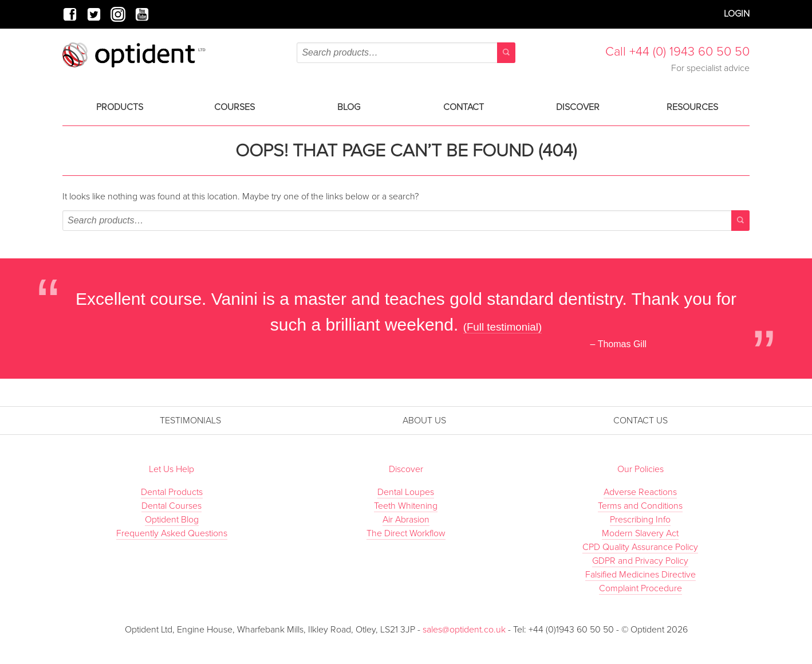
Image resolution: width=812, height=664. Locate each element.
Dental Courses (172, 506)
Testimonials (190, 421)
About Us (424, 421)
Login (737, 14)
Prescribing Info (640, 520)
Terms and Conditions (640, 506)
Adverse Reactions (640, 492)
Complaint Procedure (640, 588)
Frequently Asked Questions (172, 533)
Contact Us (640, 421)
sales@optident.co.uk (465, 630)
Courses (234, 107)
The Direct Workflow (406, 533)
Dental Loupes (406, 492)
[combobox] (406, 53)
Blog (349, 107)
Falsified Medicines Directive (640, 575)
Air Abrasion (406, 520)
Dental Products (172, 492)
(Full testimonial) (503, 327)
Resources (692, 107)
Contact (464, 107)
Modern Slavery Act (640, 533)
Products (120, 107)
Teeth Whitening (406, 506)
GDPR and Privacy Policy (640, 561)
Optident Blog (172, 520)
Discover (578, 107)
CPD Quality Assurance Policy (640, 547)
